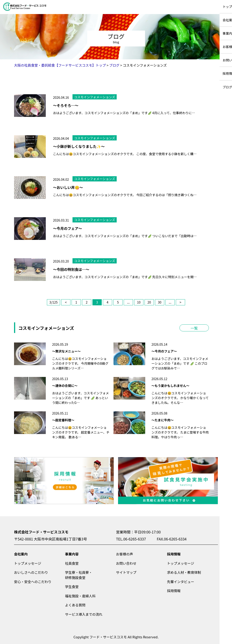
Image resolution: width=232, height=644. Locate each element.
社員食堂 (72, 563)
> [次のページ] (181, 302)
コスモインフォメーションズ (95, 97)
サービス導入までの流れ (84, 614)
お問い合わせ (126, 563)
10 (139, 302)
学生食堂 (72, 587)
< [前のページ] (66, 302)
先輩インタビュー (181, 582)
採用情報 (174, 554)
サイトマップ (126, 572)
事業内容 (72, 554)
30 (160, 302)
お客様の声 (124, 554)
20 (149, 302)
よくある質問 (75, 605)
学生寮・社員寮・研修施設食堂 (79, 575)
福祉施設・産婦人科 (80, 596)
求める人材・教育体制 (184, 572)
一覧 (194, 328)
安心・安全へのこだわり (33, 582)
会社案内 (21, 554)
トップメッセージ (28, 563)
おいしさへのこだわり (31, 572)
